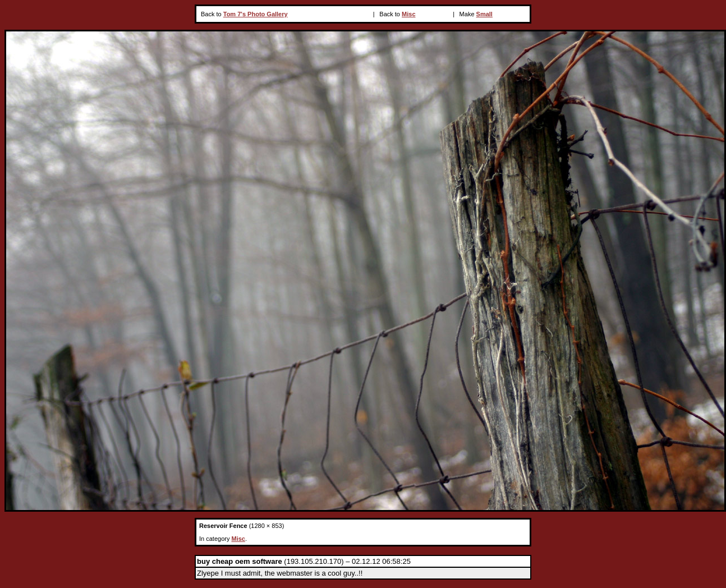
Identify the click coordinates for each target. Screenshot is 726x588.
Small (484, 14)
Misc (408, 14)
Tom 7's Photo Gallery (256, 14)
